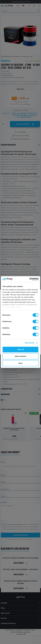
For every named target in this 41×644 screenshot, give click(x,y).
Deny (21, 363)
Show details (30, 343)
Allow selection (20, 356)
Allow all (21, 349)
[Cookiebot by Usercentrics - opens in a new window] (29, 279)
